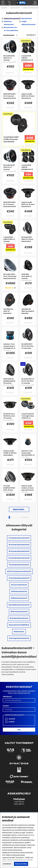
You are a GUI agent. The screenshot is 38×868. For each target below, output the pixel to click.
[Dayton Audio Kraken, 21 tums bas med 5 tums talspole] (28, 489)
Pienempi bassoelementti (19, 638)
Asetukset (7, 864)
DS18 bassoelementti (19, 598)
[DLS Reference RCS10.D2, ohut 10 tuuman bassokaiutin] (10, 417)
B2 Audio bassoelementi (19, 618)
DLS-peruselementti (19, 585)
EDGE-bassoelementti (19, 612)
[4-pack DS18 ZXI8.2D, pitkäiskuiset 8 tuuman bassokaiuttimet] (28, 59)
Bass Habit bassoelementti (19, 605)
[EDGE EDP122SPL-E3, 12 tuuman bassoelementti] (10, 97)
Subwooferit (15, 8)
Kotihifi (10, 722)
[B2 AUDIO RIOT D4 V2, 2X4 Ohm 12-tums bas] (28, 347)
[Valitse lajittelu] (9, 35)
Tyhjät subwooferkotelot (28, 23)
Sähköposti (7, 697)
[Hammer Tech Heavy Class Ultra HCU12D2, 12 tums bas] (28, 454)
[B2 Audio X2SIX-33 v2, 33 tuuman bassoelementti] (10, 277)
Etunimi (6, 706)
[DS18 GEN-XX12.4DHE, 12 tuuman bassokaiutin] (28, 277)
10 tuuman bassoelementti (19, 578)
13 (21, 517)
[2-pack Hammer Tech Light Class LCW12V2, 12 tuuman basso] (28, 417)
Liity (19, 730)
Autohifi (4, 8)
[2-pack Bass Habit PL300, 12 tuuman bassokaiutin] (13, 140)
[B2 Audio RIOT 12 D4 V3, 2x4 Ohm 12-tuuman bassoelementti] (28, 382)
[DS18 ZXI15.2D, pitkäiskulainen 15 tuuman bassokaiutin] (10, 382)
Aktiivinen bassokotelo (9, 23)
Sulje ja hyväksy (21, 864)
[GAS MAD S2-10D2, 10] (10, 312)
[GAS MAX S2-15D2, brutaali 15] (28, 312)
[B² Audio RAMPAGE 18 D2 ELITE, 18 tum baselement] (10, 489)
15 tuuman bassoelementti (19, 545)
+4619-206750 (19, 802)
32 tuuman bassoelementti (19, 558)
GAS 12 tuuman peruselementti (19, 571)
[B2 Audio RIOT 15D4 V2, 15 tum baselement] (28, 240)
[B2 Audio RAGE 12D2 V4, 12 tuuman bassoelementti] (10, 59)
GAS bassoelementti (19, 591)
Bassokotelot (27, 18)
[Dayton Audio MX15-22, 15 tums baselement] (28, 97)
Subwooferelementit (12, 18)
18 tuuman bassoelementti (19, 551)
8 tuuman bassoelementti (19, 565)
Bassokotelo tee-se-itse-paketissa (11, 29)
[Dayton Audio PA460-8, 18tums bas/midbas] (10, 454)
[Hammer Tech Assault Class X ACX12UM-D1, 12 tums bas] (10, 347)
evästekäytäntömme (26, 835)
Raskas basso (19, 632)
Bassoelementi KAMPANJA (19, 625)
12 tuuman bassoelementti (19, 538)
